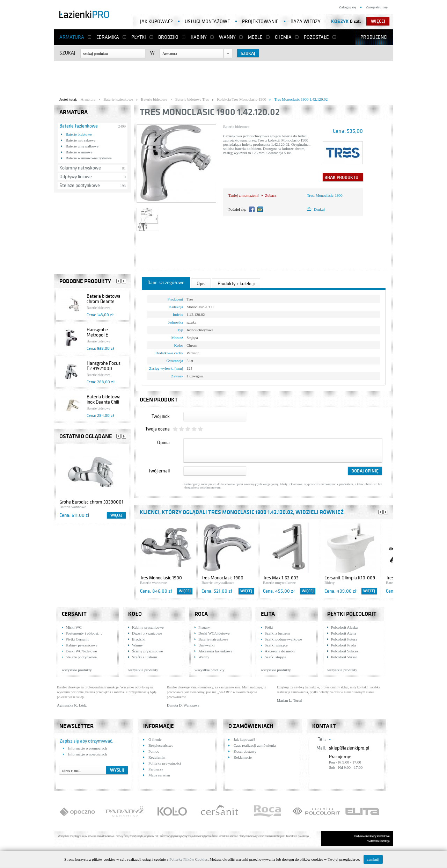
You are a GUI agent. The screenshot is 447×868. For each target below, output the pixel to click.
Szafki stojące (275, 657)
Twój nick (161, 416)
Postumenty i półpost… (84, 633)
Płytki (139, 37)
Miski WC (74, 627)
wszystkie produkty (77, 670)
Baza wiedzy (306, 21)
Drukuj (319, 209)
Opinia (163, 443)
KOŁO (135, 614)
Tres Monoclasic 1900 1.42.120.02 (210, 112)
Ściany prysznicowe (147, 651)
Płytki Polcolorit (352, 614)
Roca (201, 614)
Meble (255, 37)
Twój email (159, 471)
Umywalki (206, 645)
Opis (201, 284)
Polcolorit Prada (343, 645)
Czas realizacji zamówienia (255, 745)
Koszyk (340, 21)
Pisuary (204, 627)
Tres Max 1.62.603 (281, 578)
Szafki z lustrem (144, 657)
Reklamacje (243, 757)
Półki (269, 627)
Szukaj (67, 53)
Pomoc (154, 751)
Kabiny (199, 37)
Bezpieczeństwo (161, 745)
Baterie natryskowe (80, 140)
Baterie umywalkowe (82, 146)
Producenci (374, 37)
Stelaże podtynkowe (80, 185)
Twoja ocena (157, 429)
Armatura (72, 37)
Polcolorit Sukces (345, 651)
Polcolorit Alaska (344, 627)
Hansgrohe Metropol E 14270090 (97, 335)
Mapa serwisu (159, 775)
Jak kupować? (156, 21)
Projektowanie (260, 21)
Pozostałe (316, 37)
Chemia (283, 37)
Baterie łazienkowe (79, 126)
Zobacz (271, 195)
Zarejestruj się (377, 7)
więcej (378, 21)
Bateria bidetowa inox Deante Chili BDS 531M (104, 402)
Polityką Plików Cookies (188, 859)
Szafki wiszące (276, 645)
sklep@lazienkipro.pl (349, 748)
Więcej (116, 515)
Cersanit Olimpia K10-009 (350, 578)
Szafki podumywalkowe (283, 639)
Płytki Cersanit (77, 639)
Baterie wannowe (79, 152)
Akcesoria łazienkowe (215, 651)
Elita (268, 614)
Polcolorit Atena (344, 633)
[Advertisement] (223, 77)
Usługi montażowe (207, 21)
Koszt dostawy (245, 751)
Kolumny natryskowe (80, 168)
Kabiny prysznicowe (82, 645)
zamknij (373, 859)
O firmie (155, 739)
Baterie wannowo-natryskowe (89, 158)
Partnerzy (156, 769)
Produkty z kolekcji (236, 284)
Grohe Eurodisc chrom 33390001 (91, 502)
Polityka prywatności (165, 763)
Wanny (227, 37)
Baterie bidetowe (79, 134)
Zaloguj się (347, 7)
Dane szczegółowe (166, 283)
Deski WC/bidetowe (81, 651)
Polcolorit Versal (344, 657)
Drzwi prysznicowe (147, 633)
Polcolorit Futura (344, 639)
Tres (310, 195)
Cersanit (74, 614)
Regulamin (157, 757)
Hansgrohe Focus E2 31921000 (104, 366)
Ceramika (108, 37)
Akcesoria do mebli (280, 651)
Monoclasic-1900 (329, 195)
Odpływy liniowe (76, 177)
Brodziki (168, 37)
